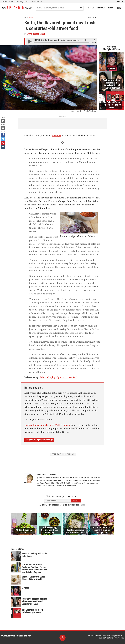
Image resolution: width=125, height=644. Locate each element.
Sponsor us (63, 117)
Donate (120, 2)
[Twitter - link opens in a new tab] (3, 139)
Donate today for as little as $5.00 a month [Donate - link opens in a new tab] (47, 425)
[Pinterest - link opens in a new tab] (3, 143)
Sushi (31, 17)
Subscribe (76, 501)
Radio (111, 8)
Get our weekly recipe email (63, 496)
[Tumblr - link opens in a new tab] (3, 147)
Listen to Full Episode (63, 454)
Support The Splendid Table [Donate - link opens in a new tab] (39, 440)
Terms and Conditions (105, 638)
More (120, 8)
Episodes (101, 8)
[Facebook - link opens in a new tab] (3, 135)
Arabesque (57, 136)
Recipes (91, 8)
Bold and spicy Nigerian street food (58, 377)
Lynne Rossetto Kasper (37, 34)
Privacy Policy (119, 638)
